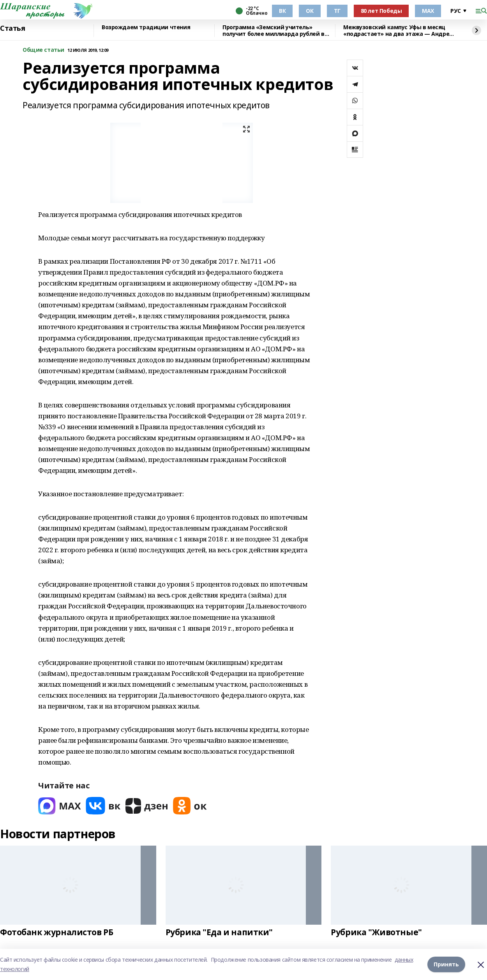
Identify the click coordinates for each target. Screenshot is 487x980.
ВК (282, 11)
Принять (446, 964)
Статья (12, 28)
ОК (310, 11)
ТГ (337, 11)
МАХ (428, 11)
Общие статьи (43, 50)
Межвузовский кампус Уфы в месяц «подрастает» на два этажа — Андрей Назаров (398, 31)
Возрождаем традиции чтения (146, 27)
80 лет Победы (381, 11)
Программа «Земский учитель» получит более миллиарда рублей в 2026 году (273, 31)
